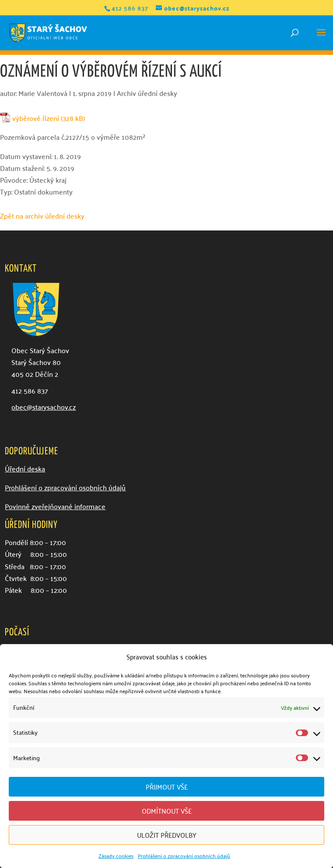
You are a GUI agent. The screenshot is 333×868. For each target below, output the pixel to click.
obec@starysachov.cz (44, 407)
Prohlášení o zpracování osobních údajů (184, 856)
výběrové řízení (36, 118)
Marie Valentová (43, 93)
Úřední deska (25, 468)
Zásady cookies (116, 856)
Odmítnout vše (167, 811)
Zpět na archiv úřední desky (42, 216)
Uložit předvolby (167, 835)
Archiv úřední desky (147, 93)
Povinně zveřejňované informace (55, 506)
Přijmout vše (167, 787)
